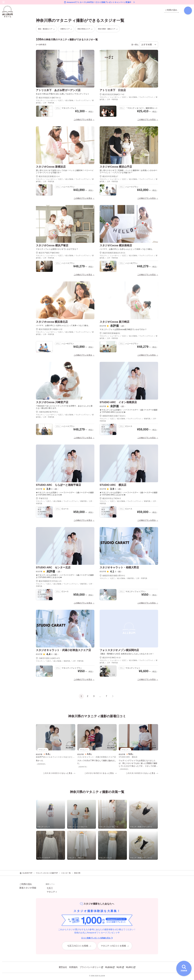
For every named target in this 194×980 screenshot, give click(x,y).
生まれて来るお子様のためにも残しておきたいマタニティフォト (63, 95)
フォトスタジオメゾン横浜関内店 (119, 651)
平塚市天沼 (42, 499)
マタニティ (52, 893)
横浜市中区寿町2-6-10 (110, 659)
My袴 (120, 968)
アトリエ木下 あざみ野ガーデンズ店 (58, 91)
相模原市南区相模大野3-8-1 (112, 577)
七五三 (50, 889)
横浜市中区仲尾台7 (109, 177)
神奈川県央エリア (85, 30)
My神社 (131, 968)
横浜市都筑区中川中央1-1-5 (49, 582)
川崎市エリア (66, 30)
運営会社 (63, 968)
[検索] (187, 11)
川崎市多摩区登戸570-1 (47, 413)
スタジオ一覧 (66, 874)
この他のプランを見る (83, 121)
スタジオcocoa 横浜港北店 (52, 323)
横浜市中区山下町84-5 (110, 499)
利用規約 (73, 968)
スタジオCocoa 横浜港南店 (116, 246)
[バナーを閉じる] (4, 2)
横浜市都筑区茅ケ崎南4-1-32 (49, 330)
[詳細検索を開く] (184, 968)
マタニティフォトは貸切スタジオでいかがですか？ (57, 250)
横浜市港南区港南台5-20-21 (112, 254)
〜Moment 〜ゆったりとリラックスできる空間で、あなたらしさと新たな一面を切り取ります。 (64, 408)
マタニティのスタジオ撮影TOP (47, 874)
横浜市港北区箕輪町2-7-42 (112, 95)
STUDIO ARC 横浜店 (113, 486)
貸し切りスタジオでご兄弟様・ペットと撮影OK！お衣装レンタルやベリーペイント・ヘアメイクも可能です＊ (128, 173)
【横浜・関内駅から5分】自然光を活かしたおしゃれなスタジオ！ (127, 655)
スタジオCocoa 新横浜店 (51, 168)
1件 (123, 327)
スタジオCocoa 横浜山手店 (116, 168)
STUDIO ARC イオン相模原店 (118, 403)
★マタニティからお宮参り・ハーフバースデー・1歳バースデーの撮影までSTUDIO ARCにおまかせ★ (129, 412)
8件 (120, 573)
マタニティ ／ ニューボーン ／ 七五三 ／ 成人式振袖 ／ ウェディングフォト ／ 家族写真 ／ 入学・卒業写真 (65, 103)
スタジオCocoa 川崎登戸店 (52, 403)
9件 (56, 655)
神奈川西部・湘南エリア (108, 30)
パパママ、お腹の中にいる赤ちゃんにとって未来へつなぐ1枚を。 (127, 250)
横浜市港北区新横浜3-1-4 (48, 177)
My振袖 (110, 968)
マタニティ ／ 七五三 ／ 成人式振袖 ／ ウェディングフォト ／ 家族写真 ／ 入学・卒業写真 (129, 421)
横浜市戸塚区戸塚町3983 (48, 254)
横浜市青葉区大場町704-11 (48, 99)
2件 (123, 407)
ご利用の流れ (26, 885)
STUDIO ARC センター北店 (53, 568)
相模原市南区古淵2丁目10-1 (113, 417)
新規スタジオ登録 (28, 889)
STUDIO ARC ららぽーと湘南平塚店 (58, 486)
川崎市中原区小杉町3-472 (48, 659)
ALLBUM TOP (26, 874)
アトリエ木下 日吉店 (113, 91)
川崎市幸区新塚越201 (110, 334)
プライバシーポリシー (91, 968)
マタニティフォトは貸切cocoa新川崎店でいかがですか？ (123, 330)
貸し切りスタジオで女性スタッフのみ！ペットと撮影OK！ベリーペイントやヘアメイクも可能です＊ (65, 173)
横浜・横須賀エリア (46, 30)
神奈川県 (77, 874)
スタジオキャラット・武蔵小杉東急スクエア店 (63, 651)
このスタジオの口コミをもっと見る (59, 774)
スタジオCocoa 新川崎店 (114, 323)
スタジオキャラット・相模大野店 (119, 568)
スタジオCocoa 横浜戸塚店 (52, 246)
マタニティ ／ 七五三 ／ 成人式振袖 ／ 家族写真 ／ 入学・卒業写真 (123, 579)
